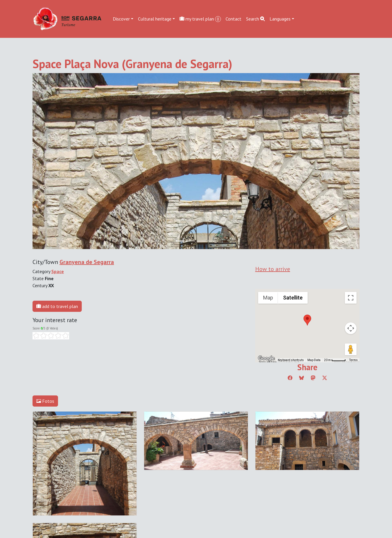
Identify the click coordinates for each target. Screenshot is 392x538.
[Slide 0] (180, 241)
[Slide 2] (201, 241)
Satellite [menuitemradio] (293, 298)
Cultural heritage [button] (155, 19)
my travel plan (200, 19)
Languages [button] (280, 19)
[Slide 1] (191, 241)
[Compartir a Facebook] (290, 378)
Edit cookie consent (52, 482)
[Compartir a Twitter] (325, 378)
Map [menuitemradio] (268, 298)
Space (58, 271)
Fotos (45, 401)
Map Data (314, 360)
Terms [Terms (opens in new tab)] (353, 360)
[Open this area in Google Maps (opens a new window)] (266, 358)
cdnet (68, 489)
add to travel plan (57, 306)
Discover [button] (121, 19)
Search (255, 19)
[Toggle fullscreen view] (351, 298)
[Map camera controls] (351, 328)
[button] (307, 320)
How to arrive (273, 269)
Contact (234, 19)
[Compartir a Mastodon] (313, 378)
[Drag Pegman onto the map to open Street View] (351, 349)
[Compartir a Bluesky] (301, 378)
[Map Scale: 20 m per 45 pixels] (335, 360)
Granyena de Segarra (87, 262)
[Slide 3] (212, 241)
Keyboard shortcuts (291, 360)
